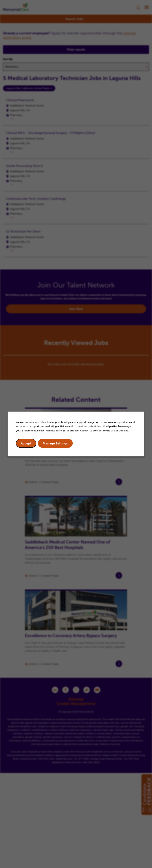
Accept (26, 444)
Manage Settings (55, 444)
